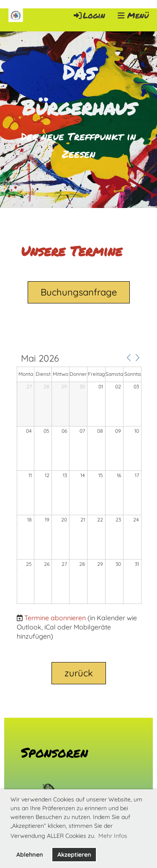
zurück (79, 673)
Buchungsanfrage (79, 292)
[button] (129, 358)
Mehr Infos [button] (113, 836)
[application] (79, 479)
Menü (133, 15)
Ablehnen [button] (30, 855)
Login (89, 15)
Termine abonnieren (55, 618)
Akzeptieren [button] (74, 855)
